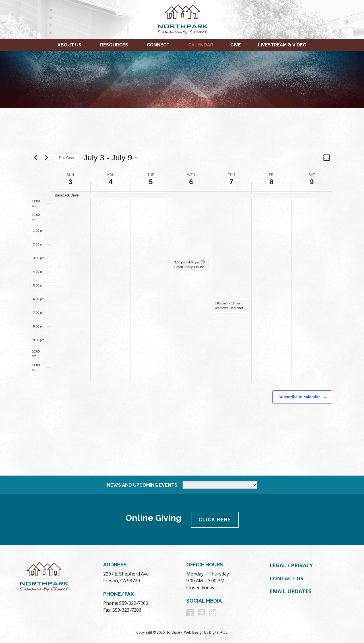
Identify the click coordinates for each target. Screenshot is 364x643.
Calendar (201, 45)
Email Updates (290, 591)
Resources (114, 45)
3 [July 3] (70, 182)
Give (236, 45)
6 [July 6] (191, 182)
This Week (67, 158)
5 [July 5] (151, 182)
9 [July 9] (312, 182)
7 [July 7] (231, 182)
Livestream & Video (282, 45)
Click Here (215, 519)
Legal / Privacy (291, 565)
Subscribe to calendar (299, 397)
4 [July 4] (110, 182)
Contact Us (286, 578)
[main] (182, 292)
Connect (158, 45)
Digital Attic (218, 632)
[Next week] (46, 158)
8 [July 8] (271, 182)
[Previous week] (35, 158)
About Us (69, 45)
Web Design (194, 632)
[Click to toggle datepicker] (110, 158)
